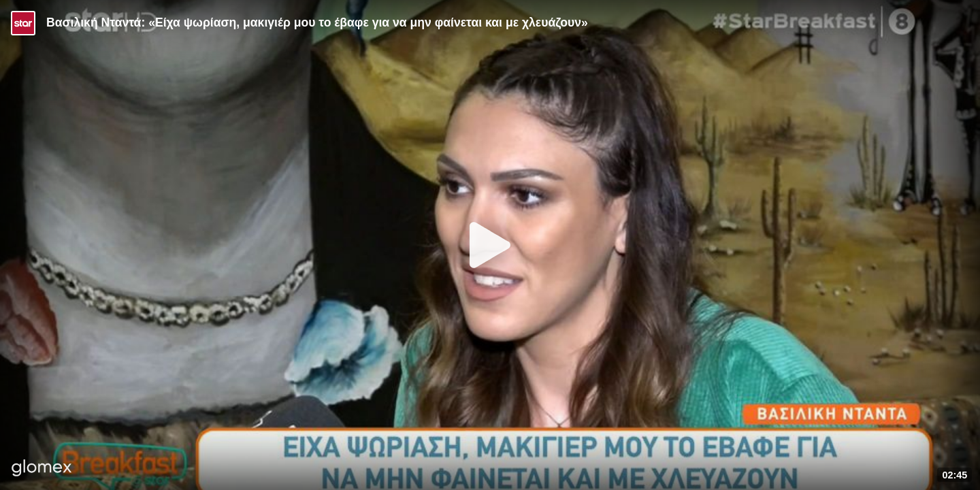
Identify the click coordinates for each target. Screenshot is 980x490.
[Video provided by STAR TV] (23, 23)
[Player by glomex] (42, 469)
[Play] (490, 245)
